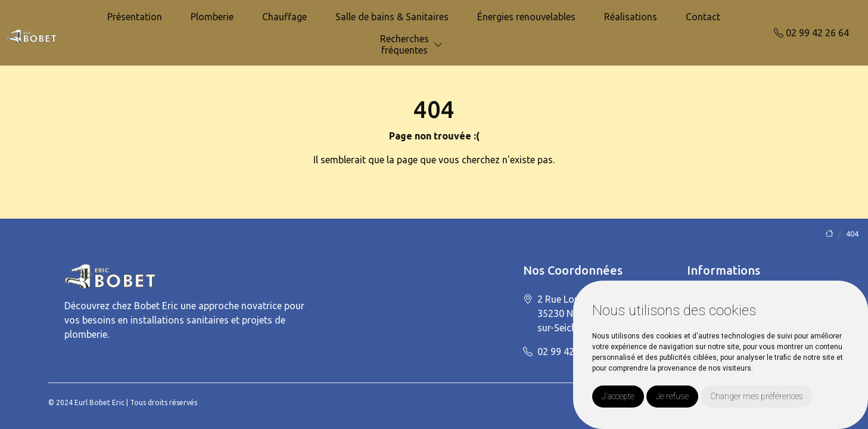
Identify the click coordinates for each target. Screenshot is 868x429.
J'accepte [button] (618, 396)
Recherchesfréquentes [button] (405, 44)
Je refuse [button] (672, 396)
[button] (438, 45)
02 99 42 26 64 (811, 33)
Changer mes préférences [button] (757, 396)
